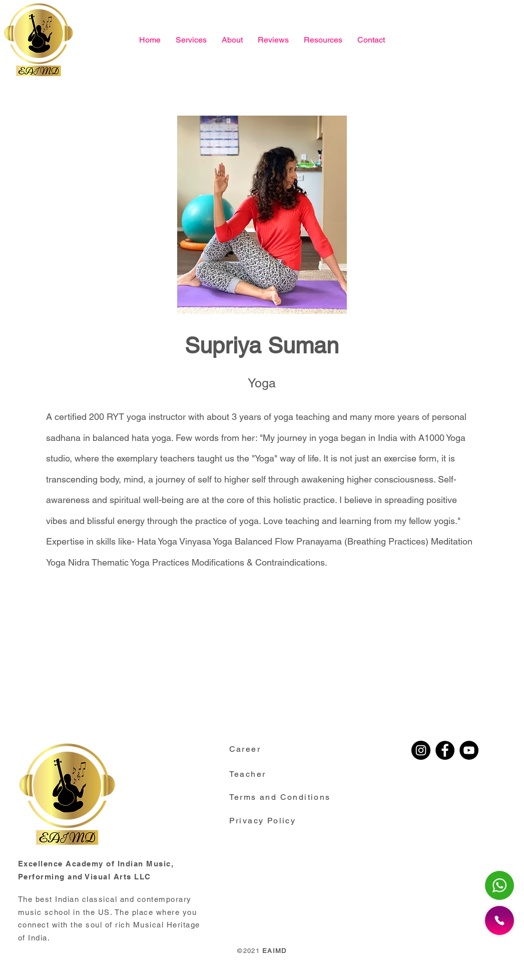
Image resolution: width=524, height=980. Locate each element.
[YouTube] (469, 750)
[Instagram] (421, 750)
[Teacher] (256, 774)
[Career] (253, 749)
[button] (323, 40)
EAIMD (275, 951)
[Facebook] (445, 750)
